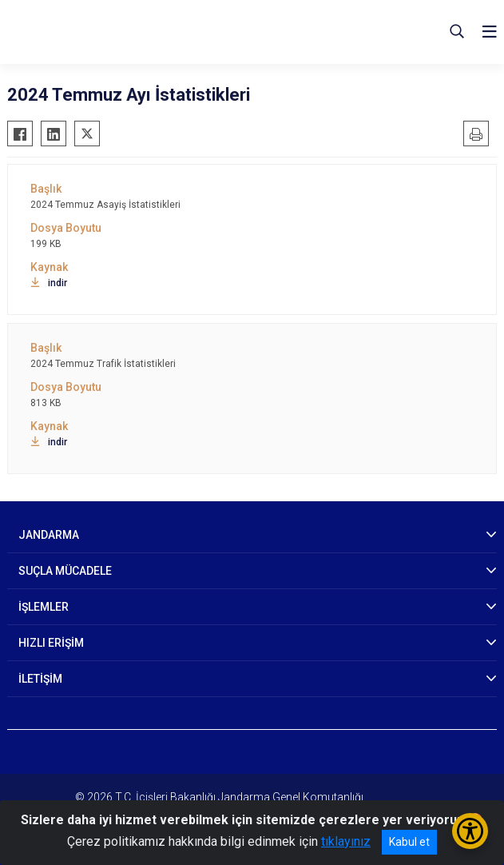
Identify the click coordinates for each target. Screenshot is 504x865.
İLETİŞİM (40, 679)
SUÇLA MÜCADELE (65, 571)
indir (49, 283)
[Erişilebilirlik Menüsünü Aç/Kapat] (470, 831)
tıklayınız (346, 841)
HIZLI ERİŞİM (51, 643)
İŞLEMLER (44, 607)
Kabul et (409, 842)
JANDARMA (49, 535)
